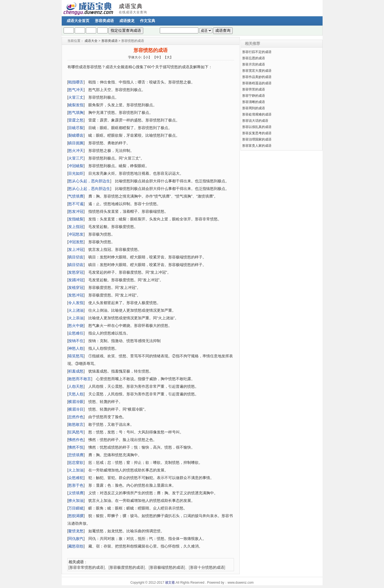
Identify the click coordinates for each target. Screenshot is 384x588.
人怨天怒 (76, 386)
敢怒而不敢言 (80, 379)
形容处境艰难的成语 (257, 114)
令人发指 (76, 303)
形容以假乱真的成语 (257, 127)
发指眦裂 (76, 219)
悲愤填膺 (76, 455)
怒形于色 (76, 485)
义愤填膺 (76, 493)
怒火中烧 (76, 326)
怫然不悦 (76, 447)
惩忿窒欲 (76, 462)
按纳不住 (76, 341)
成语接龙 (127, 21)
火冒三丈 (76, 97)
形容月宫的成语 (254, 64)
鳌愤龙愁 (76, 531)
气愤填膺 (76, 196)
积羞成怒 (76, 371)
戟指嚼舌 (76, 82)
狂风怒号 (76, 432)
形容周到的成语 (254, 108)
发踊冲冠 (76, 280)
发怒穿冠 (76, 272)
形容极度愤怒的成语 (127, 567)
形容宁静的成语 (254, 96)
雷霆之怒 (76, 120)
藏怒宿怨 (76, 546)
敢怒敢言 (76, 424)
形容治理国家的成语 (257, 139)
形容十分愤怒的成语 (207, 567)
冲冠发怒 (76, 242)
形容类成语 (104, 21)
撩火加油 (76, 501)
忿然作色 (76, 417)
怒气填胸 (76, 112)
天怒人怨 (76, 394)
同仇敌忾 (76, 539)
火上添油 (76, 318)
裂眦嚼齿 (76, 135)
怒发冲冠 (76, 211)
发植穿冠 (76, 287)
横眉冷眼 (76, 402)
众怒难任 (76, 333)
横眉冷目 (76, 409)
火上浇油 (76, 310)
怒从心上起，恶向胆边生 (89, 189)
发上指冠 (76, 227)
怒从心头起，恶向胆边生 (89, 181)
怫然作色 (76, 440)
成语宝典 (131, 6)
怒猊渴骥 (76, 516)
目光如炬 (76, 173)
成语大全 (91, 41)
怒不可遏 (76, 204)
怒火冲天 (76, 151)
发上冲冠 (76, 249)
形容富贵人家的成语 (257, 146)
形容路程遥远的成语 (257, 83)
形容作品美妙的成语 (257, 77)
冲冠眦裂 (76, 166)
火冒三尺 (76, 158)
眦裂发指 (76, 105)
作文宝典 (148, 21)
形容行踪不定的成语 (257, 52)
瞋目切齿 (76, 265)
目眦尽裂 (76, 128)
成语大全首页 (78, 21)
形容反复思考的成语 (257, 133)
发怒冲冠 (76, 295)
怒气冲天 (76, 90)
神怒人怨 (76, 348)
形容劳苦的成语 (254, 89)
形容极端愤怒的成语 (167, 567)
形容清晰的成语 (254, 102)
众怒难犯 (76, 478)
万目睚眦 (76, 508)
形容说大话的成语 (255, 121)
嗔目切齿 (76, 257)
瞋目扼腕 (76, 143)
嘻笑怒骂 (76, 356)
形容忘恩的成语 (254, 58)
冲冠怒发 (76, 234)
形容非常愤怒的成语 (86, 567)
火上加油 (76, 470)
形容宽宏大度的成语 (257, 71)
